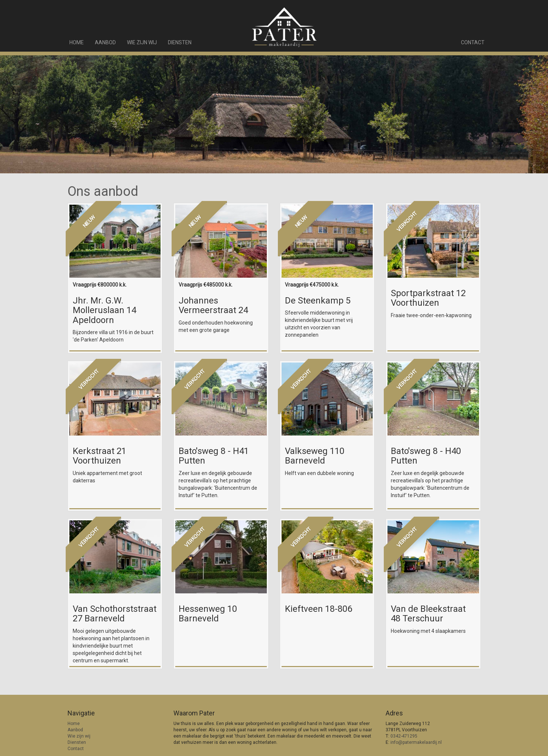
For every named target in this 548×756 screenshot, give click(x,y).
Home (77, 42)
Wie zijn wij (142, 42)
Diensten (180, 42)
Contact (473, 42)
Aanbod (105, 42)
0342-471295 (404, 736)
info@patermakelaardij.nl (416, 742)
